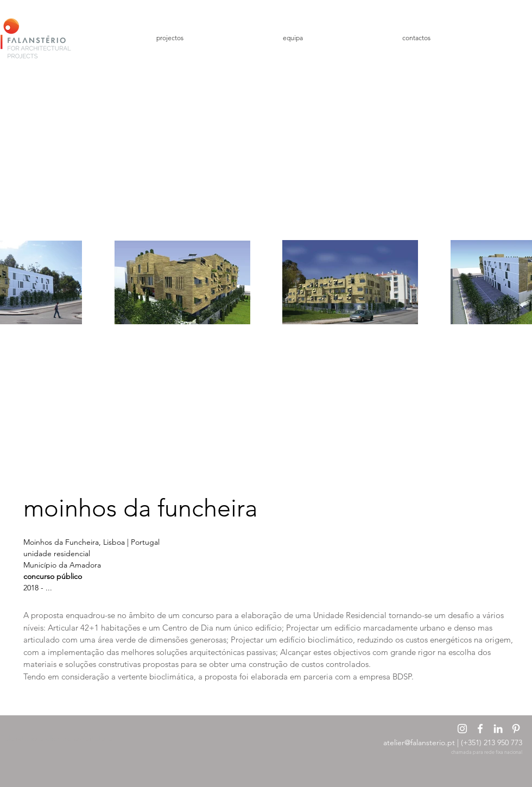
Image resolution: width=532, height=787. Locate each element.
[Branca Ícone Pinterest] (516, 729)
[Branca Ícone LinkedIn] (498, 729)
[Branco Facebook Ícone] (480, 729)
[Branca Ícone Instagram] (462, 729)
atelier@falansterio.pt (419, 742)
